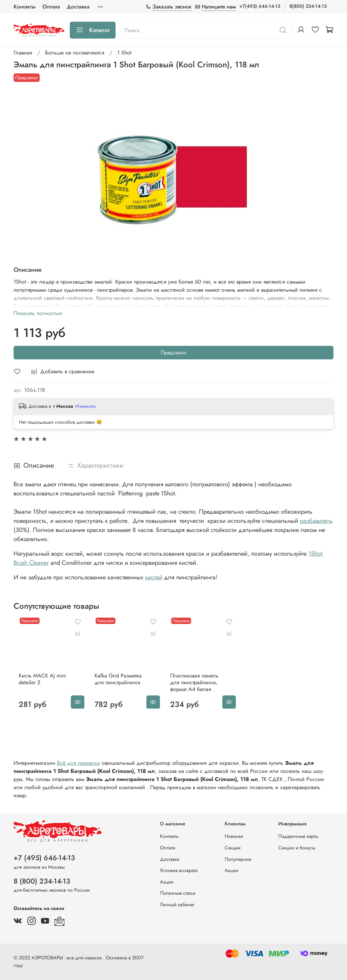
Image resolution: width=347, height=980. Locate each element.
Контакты (25, 7)
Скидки (233, 848)
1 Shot (124, 53)
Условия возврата (179, 870)
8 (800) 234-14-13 (42, 881)
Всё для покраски (78, 770)
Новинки (234, 836)
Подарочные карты (298, 836)
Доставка (78, 7)
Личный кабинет (177, 905)
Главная (23, 53)
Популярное (238, 859)
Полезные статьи (178, 893)
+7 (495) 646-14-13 (44, 858)
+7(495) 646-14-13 (260, 6)
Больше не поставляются (75, 53)
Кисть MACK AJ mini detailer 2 (37, 685)
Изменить (86, 406)
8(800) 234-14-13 (308, 6)
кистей (154, 577)
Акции (167, 882)
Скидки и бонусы (297, 848)
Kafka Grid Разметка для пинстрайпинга (120, 685)
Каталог (93, 30)
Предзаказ (173, 352)
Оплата (51, 7)
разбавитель (316, 521)
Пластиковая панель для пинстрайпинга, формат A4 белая (203, 689)
